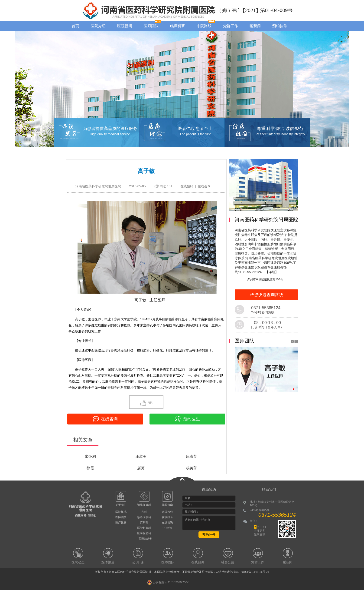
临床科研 (178, 26)
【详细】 (272, 272)
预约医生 (187, 419)
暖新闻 (255, 26)
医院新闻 (125, 26)
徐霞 (90, 468)
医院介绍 (98, 26)
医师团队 (151, 26)
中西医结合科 (144, 539)
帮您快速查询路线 (266, 295)
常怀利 (90, 456)
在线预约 (187, 186)
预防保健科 (144, 505)
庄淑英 (141, 456)
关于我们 (121, 505)
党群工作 (231, 26)
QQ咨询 (167, 528)
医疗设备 (121, 523)
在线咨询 (204, 186)
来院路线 (204, 26)
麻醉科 (144, 523)
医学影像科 (144, 528)
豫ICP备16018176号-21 (255, 572)
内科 (144, 512)
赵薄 (141, 468)
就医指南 (167, 505)
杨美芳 (192, 468)
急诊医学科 (144, 517)
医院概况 (121, 512)
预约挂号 (280, 26)
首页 (75, 26)
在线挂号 (167, 517)
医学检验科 (144, 533)
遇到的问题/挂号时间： (209, 523)
